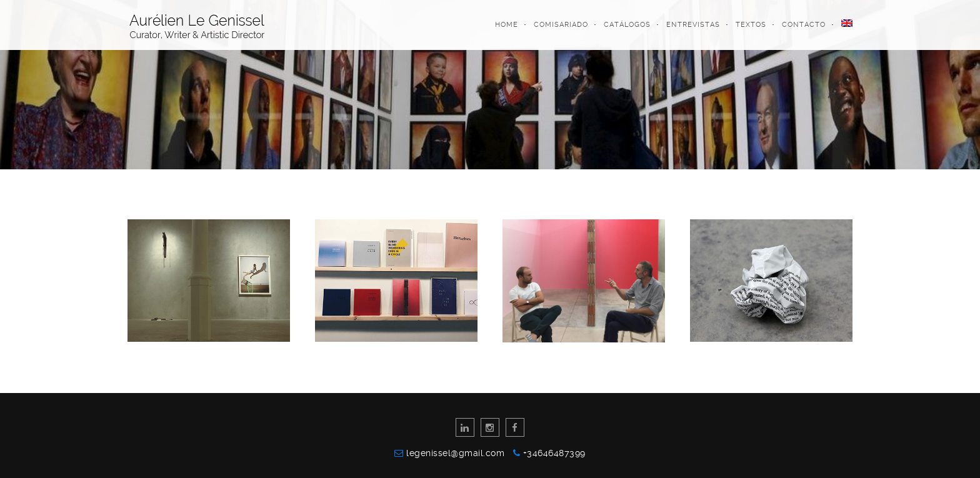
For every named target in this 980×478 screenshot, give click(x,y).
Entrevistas (693, 25)
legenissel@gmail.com (458, 453)
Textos (751, 25)
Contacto (804, 25)
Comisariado (561, 25)
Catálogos (627, 25)
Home (507, 25)
